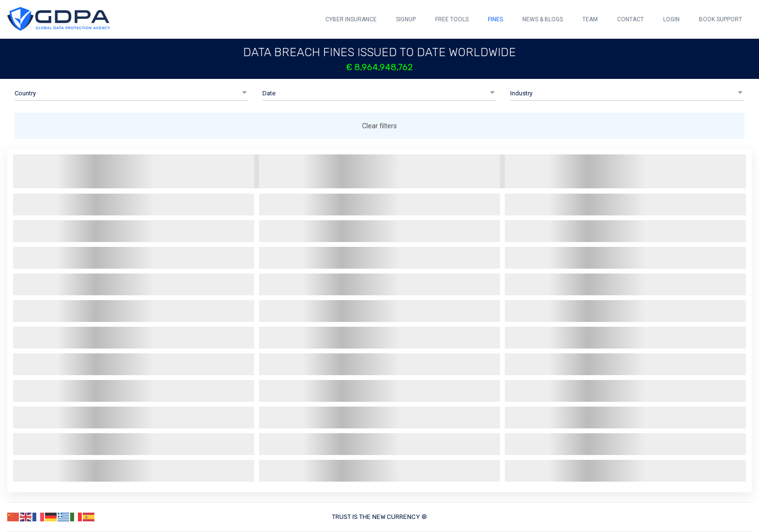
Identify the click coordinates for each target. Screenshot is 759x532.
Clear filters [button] (379, 126)
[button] (131, 93)
